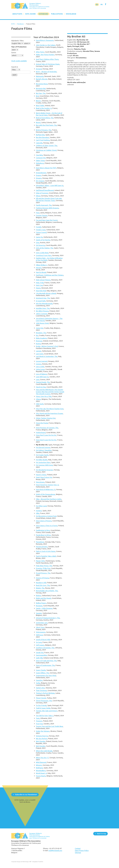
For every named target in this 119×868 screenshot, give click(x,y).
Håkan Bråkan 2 (42, 265)
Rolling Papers (41, 603)
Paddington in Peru (43, 530)
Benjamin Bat (41, 88)
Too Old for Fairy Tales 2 (45, 716)
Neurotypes (40, 482)
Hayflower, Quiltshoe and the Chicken (50, 275)
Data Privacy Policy (82, 850)
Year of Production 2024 (46, 37)
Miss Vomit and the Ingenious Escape (49, 413)
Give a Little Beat (42, 253)
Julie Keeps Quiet (42, 323)
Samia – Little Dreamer (44, 608)
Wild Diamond (41, 762)
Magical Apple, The (43, 382)
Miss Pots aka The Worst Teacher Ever (50, 409)
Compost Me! (41, 158)
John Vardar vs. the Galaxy (46, 45)
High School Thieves (43, 280)
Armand (39, 69)
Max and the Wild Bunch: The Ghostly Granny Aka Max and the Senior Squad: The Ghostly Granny (50, 392)
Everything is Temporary (45, 40)
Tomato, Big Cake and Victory (47, 711)
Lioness (39, 364)
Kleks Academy (41, 338)
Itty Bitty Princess (42, 311)
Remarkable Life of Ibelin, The (47, 591)
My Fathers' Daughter (44, 450)
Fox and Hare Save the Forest (47, 220)
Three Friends (41, 698)
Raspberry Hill (41, 583)
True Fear (39, 724)
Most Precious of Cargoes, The (47, 428)
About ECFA (17, 14)
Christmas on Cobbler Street (46, 150)
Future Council (41, 232)
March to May (41, 387)
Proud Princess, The (43, 573)
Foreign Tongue (42, 215)
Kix (37, 335)
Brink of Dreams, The (44, 130)
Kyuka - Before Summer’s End (47, 346)
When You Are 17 (42, 758)
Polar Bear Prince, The (44, 566)
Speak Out (40, 652)
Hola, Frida (40, 283)
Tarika (38, 683)
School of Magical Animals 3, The (48, 618)
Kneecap (39, 341)
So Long (39, 642)
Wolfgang (39, 768)
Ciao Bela (39, 155)
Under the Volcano (43, 731)
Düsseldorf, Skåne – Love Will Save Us (50, 185)
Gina (38, 242)
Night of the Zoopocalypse (46, 494)
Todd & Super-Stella (43, 708)
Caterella (39, 143)
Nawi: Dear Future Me (44, 477)
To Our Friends (41, 705)
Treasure (39, 721)
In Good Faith (41, 301)
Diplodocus (40, 163)
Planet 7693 (40, 561)
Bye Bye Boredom (42, 137)
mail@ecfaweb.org (55, 850)
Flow (38, 213)
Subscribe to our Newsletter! (26, 794)
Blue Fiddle (40, 106)
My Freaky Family (42, 455)
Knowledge (71, 14)
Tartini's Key (40, 688)
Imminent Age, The (43, 298)
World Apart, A (41, 773)
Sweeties (39, 680)
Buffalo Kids (40, 135)
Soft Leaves (40, 645)
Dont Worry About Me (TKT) (46, 168)
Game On (39, 237)
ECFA (13, 24)
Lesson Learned (42, 361)
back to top (102, 834)
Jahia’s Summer (42, 314)
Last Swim (40, 354)
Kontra (38, 344)
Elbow (38, 196)
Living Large (40, 369)
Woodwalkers (41, 770)
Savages (39, 613)
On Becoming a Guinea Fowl (46, 516)
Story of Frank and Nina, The (46, 661)
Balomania (40, 76)
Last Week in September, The (47, 356)
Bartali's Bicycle (42, 79)
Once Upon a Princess (44, 521)
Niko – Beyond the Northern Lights (49, 499)
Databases (43, 14)
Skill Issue (39, 635)
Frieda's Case (41, 230)
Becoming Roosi (42, 84)
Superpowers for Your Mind (46, 675)
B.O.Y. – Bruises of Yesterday (46, 72)
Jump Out (40, 328)
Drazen (39, 175)
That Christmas (41, 690)
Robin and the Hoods (43, 598)
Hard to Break (41, 272)
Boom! (38, 122)
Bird (37, 96)
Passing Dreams (42, 547)
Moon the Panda (42, 423)
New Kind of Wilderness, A (46, 489)
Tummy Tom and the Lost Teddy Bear (49, 726)
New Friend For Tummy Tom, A (47, 485)
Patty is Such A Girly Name (46, 551)
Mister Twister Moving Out (46, 418)
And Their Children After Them (47, 59)
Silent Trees (40, 627)
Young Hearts (41, 776)
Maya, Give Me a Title (44, 396)
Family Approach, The (44, 205)
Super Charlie (41, 670)
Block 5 (39, 101)
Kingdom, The (41, 333)
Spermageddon (41, 655)
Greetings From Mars (44, 255)
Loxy (38, 379)
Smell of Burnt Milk (43, 640)
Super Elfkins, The (42, 673)
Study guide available (19, 61)
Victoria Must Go (42, 736)
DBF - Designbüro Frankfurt (36, 862)
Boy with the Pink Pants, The (46, 125)
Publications (57, 14)
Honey (38, 288)
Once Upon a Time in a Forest (47, 526)
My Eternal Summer (43, 447)
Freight (39, 227)
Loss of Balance (41, 374)
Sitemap (78, 853)
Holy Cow (39, 285)
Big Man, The (41, 93)
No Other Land (41, 506)
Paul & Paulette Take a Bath (46, 556)
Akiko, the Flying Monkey (45, 55)
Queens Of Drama (42, 578)
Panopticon (40, 542)
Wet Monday (41, 741)
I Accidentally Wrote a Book (46, 293)
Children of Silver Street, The (47, 145)
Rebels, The (40, 588)
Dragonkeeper (41, 173)
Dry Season (40, 181)
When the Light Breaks (44, 751)
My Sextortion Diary (43, 462)
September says (42, 623)
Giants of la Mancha (43, 240)
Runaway (39, 606)
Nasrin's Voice (41, 475)
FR (102, 5)
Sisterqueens (41, 632)
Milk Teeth (40, 404)
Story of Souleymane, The (45, 665)
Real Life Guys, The (43, 585)
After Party (40, 52)
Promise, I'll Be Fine (43, 568)
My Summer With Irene (44, 465)
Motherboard (41, 432)
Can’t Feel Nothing (43, 140)
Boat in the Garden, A (44, 108)
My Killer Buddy (42, 460)
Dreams (39, 178)
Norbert (39, 511)
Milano (38, 399)
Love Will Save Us (42, 377)
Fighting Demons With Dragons (47, 208)
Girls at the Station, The (45, 248)
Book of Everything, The (45, 118)
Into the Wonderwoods (44, 303)
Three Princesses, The (44, 701)
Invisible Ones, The (43, 308)
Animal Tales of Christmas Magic (48, 64)
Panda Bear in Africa (43, 535)
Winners (39, 765)
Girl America (40, 245)
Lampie (39, 351)
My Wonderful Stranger (44, 470)
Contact (78, 848)
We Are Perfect (42, 739)
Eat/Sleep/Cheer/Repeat (45, 190)
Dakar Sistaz (40, 160)
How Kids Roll (41, 291)
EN (97, 5)
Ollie (38, 513)
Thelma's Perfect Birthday (45, 693)
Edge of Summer (42, 193)
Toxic (38, 718)
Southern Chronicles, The (45, 648)
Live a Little (40, 367)
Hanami (39, 268)
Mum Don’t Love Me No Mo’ (46, 435)
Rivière (38, 595)
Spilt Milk (39, 658)
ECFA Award (31, 14)
